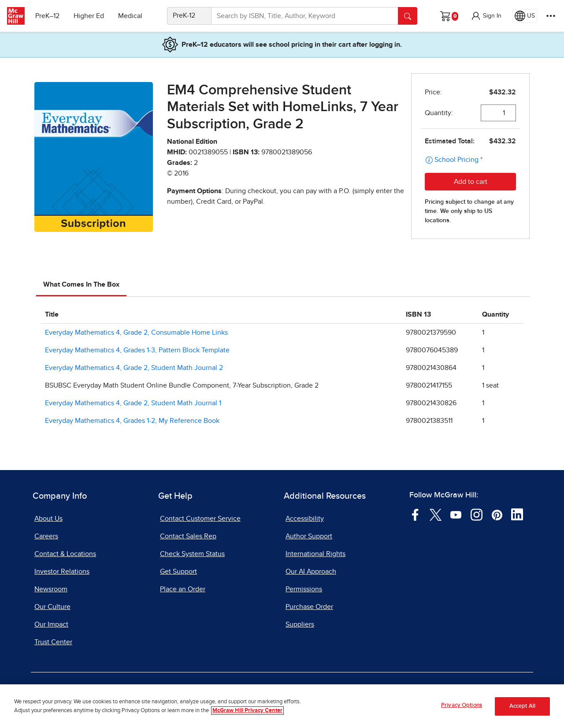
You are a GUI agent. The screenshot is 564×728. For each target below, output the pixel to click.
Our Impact (51, 624)
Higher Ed (89, 16)
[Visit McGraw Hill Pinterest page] (497, 514)
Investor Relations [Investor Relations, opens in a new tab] (62, 571)
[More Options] (551, 16)
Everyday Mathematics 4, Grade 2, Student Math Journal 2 (134, 368)
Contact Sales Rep (188, 536)
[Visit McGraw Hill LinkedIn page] (517, 514)
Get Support (178, 571)
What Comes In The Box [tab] (81, 284)
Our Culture (52, 607)
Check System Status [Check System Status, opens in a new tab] (192, 554)
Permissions (304, 589)
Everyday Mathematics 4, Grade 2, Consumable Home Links (136, 332)
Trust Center (53, 642)
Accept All (522, 706)
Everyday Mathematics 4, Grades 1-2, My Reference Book (132, 421)
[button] (486, 16)
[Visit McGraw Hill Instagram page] (477, 514)
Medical (130, 16)
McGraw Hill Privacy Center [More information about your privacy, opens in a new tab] (247, 711)
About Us (48, 519)
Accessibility (305, 519)
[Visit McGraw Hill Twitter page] (436, 514)
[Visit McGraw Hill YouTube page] (456, 514)
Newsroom (51, 589)
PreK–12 (47, 16)
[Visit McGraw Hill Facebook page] (415, 514)
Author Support (309, 536)
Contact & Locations (65, 554)
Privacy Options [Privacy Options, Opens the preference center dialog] (462, 705)
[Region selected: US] (525, 16)
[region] (282, 706)
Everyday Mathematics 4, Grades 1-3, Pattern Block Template (137, 350)
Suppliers (300, 624)
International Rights (315, 554)
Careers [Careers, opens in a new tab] (46, 536)
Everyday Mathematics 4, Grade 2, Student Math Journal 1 (133, 403)
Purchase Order (309, 607)
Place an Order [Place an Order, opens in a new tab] (183, 589)
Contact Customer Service (200, 519)
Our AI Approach (311, 571)
